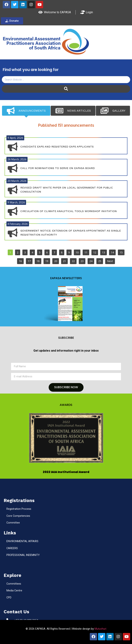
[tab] (26, 111)
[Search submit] (66, 89)
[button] (67, 438)
